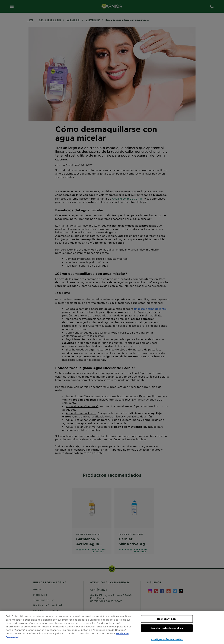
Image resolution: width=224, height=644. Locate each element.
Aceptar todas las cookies (167, 628)
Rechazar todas (167, 619)
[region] (112, 627)
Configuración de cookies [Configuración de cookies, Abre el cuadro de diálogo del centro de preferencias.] (167, 639)
